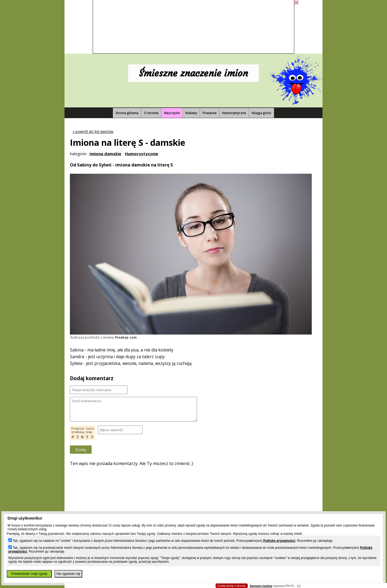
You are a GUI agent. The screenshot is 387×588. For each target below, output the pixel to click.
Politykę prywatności (279, 541)
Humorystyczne (234, 113)
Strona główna (127, 113)
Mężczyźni (172, 113)
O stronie (151, 113)
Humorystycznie (141, 154)
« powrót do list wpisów (93, 131)
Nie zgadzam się (68, 574)
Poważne (210, 113)
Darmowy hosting (261, 586)
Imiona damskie (105, 154)
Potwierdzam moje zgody (29, 574)
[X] (299, 586)
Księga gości (261, 113)
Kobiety (191, 113)
